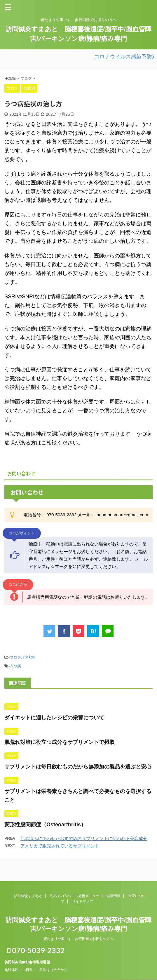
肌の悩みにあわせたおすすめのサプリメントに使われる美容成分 (84, 838)
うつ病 (15, 666)
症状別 (29, 657)
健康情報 (114, 896)
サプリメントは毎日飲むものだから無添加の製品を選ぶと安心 (78, 767)
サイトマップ (83, 901)
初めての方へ (60, 896)
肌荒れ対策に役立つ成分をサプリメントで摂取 (60, 742)
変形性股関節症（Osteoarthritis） (45, 825)
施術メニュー (89, 896)
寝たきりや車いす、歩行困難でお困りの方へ (78, 939)
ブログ (15, 657)
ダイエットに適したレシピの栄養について (54, 718)
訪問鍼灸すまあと (28, 896)
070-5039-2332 (36, 950)
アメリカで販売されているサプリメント (60, 846)
